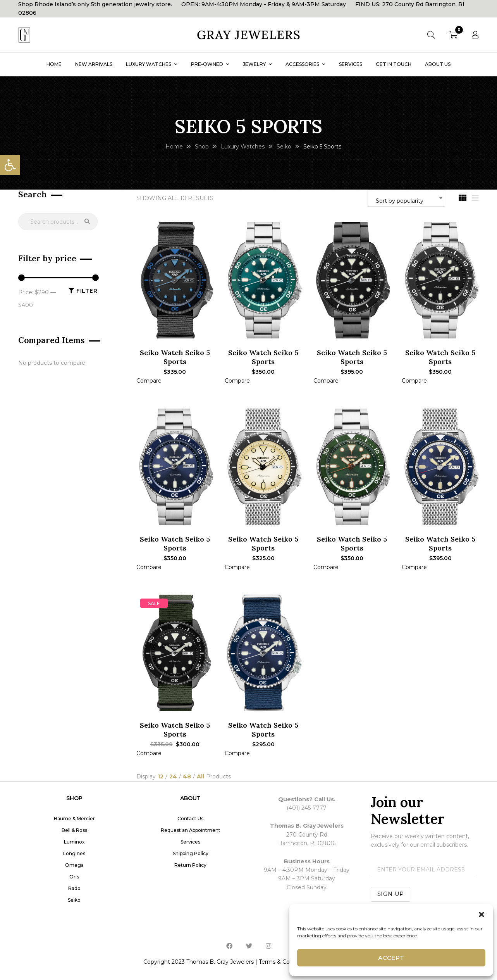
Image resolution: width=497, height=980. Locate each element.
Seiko (74, 900)
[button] (10, 165)
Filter (87, 291)
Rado (74, 888)
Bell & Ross (74, 830)
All (200, 777)
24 (173, 777)
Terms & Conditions (285, 962)
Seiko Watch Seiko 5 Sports (175, 357)
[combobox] (406, 198)
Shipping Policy (191, 853)
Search (87, 222)
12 (161, 777)
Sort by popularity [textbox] (400, 201)
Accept (391, 958)
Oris (74, 877)
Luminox (74, 842)
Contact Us (190, 819)
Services (190, 842)
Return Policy (190, 865)
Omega (74, 865)
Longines (74, 853)
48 (187, 777)
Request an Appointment (191, 830)
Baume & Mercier (74, 819)
